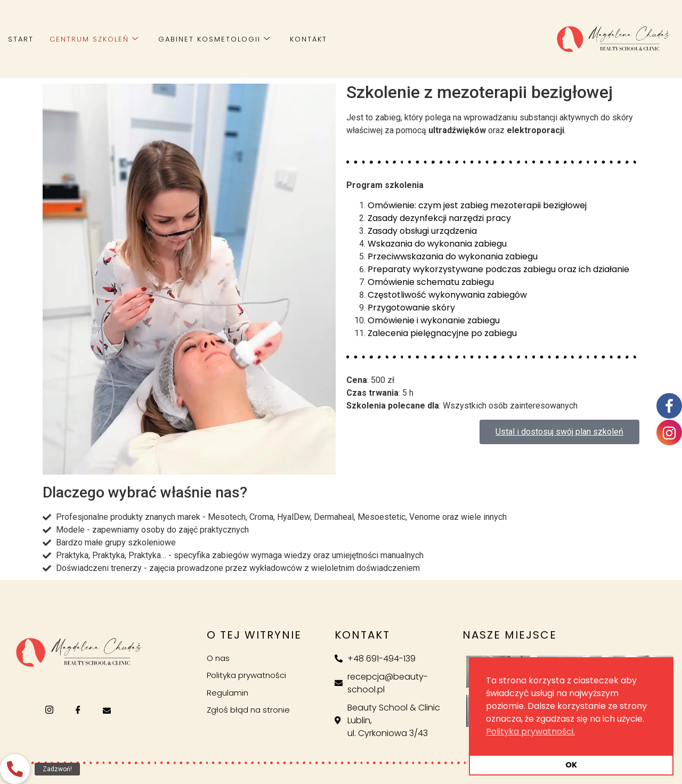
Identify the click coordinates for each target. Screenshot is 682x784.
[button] (15, 769)
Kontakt (308, 39)
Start (21, 39)
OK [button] (571, 765)
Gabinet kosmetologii (214, 39)
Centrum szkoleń (94, 39)
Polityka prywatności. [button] (530, 732)
